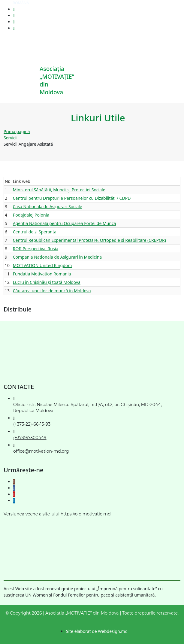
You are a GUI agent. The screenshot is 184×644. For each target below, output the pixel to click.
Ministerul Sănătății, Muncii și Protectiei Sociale (59, 190)
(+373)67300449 (30, 438)
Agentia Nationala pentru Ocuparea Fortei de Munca (65, 223)
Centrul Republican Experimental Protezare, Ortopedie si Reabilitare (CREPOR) (89, 240)
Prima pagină (17, 131)
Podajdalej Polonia (31, 215)
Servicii (11, 138)
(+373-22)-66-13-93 (32, 424)
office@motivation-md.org (41, 451)
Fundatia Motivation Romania (42, 274)
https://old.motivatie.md (86, 514)
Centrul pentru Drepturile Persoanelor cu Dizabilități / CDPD (72, 198)
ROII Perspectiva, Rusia (36, 249)
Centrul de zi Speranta (35, 232)
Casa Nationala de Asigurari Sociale (48, 207)
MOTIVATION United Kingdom (42, 265)
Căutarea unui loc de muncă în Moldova (52, 291)
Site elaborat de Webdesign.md (97, 631)
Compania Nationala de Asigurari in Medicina (57, 257)
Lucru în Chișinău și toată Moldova (47, 282)
